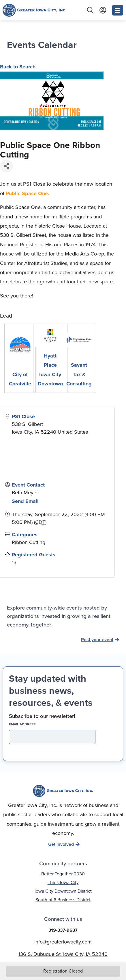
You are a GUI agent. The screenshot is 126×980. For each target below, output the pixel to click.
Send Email (25, 501)
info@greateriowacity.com (63, 942)
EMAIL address (32, 724)
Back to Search (18, 67)
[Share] (6, 166)
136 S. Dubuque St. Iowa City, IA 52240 (63, 954)
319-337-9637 (63, 930)
